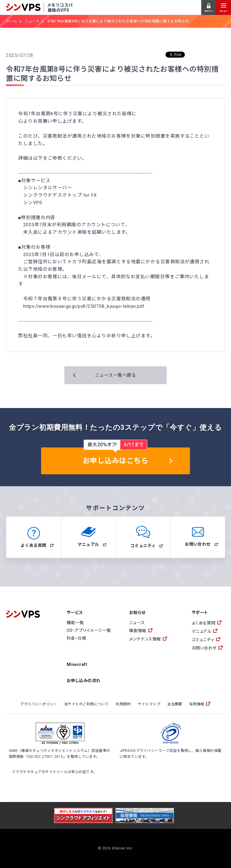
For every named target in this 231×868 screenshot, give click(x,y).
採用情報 (197, 704)
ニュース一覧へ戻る (115, 375)
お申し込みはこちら (115, 461)
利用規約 (123, 704)
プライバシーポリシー (39, 704)
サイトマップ (149, 704)
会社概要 (175, 704)
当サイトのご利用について (87, 704)
